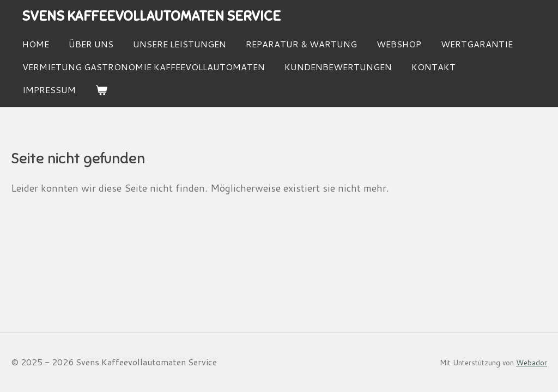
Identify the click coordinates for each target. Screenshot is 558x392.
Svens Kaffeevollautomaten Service (151, 16)
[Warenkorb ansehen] (101, 90)
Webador (532, 362)
